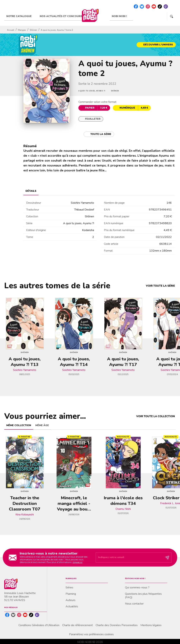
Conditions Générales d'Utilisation (39, 625)
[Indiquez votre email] (129, 558)
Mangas (22, 30)
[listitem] (136, 6)
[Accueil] (90, 15)
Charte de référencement (78, 625)
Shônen (33, 30)
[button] (156, 45)
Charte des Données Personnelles (117, 625)
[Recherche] (172, 16)
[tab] (21, 16)
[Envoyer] (167, 558)
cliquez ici (77, 562)
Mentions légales (151, 625)
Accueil (11, 30)
